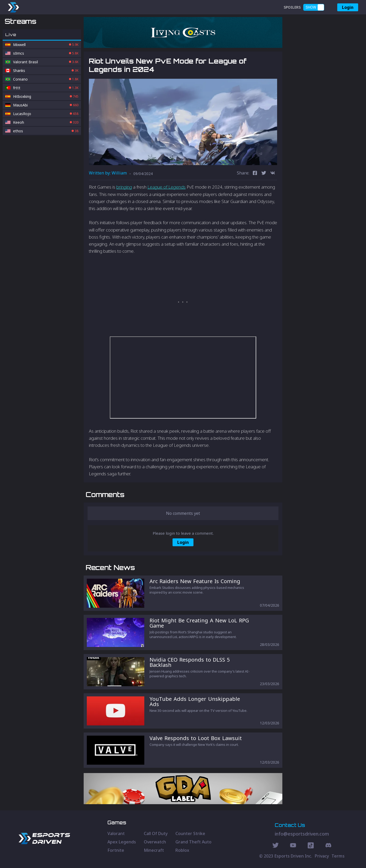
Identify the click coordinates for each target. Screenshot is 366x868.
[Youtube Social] (293, 846)
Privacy (322, 856)
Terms (338, 856)
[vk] (273, 174)
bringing (124, 187)
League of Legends (167, 187)
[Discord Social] (311, 846)
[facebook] (255, 174)
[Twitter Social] (276, 846)
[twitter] (264, 174)
